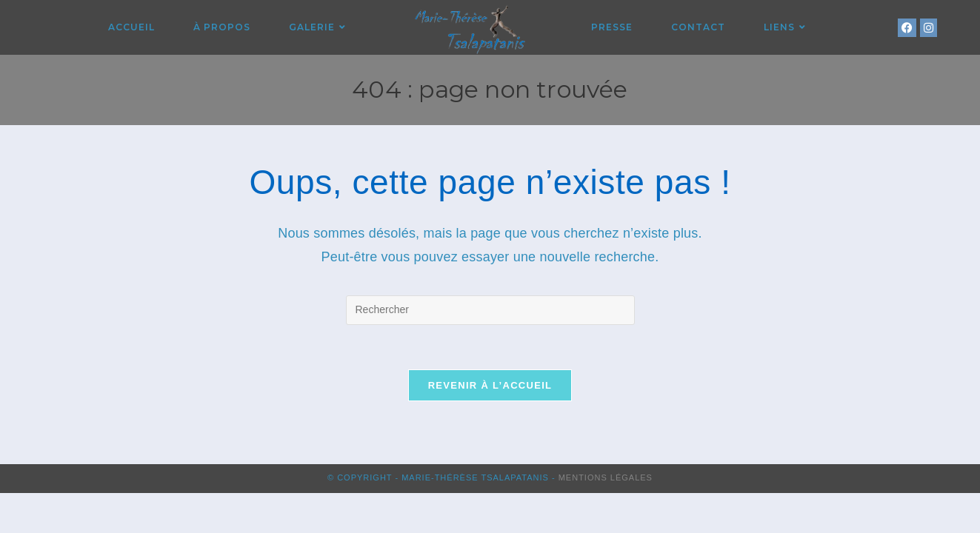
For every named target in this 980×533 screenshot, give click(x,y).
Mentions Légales (606, 477)
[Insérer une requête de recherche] (490, 310)
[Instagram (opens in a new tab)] (929, 28)
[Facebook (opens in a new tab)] (907, 28)
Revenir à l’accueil (490, 385)
